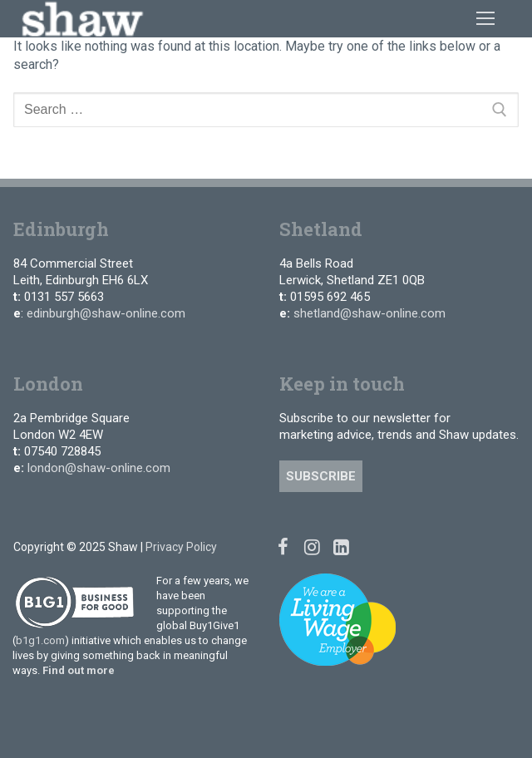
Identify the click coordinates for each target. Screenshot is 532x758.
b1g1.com (40, 640)
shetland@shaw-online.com (369, 313)
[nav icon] (485, 18)
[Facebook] (283, 546)
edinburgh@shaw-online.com (106, 313)
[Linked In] (341, 546)
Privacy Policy (181, 547)
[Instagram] (312, 546)
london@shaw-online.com (99, 468)
